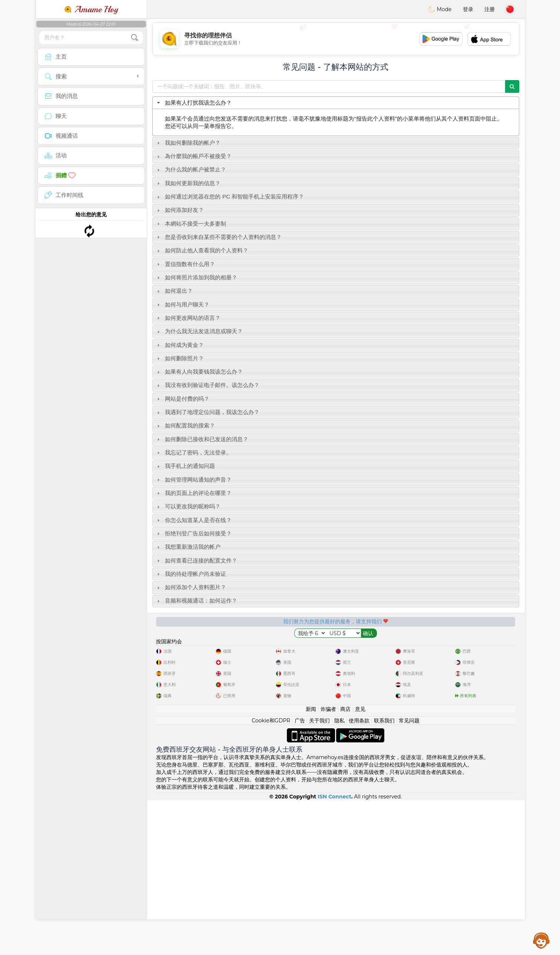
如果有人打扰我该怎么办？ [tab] (193, 103)
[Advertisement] (336, 39)
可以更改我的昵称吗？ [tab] (188, 506)
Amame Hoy (91, 9)
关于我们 (319, 875)
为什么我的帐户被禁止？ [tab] (191, 169)
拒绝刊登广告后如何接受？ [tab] (193, 533)
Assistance (541, 940)
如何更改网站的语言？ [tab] (188, 318)
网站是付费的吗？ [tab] (182, 399)
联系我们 (384, 875)
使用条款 (359, 875)
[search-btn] (135, 38)
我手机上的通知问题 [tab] (185, 466)
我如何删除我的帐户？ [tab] (188, 143)
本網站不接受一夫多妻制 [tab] (191, 224)
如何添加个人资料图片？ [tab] (191, 587)
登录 (468, 9)
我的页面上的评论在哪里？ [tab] (193, 493)
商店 (345, 864)
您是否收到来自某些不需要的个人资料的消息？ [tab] (218, 237)
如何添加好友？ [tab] (180, 210)
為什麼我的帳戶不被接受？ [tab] (193, 156)
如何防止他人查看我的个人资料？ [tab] (202, 250)
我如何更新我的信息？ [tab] (188, 183)
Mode (440, 9)
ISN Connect (334, 951)
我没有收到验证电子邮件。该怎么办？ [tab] (207, 385)
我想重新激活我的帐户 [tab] (188, 547)
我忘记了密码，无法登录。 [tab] (193, 452)
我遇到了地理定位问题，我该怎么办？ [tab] (207, 412)
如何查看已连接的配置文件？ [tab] (196, 560)
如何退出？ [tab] (174, 291)
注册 (490, 9)
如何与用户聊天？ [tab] (182, 304)
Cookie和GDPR (271, 875)
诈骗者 (328, 864)
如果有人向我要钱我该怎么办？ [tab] (199, 372)
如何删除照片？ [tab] (180, 358)
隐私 (339, 875)
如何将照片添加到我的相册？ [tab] (196, 277)
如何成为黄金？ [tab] (180, 345)
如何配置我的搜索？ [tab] (185, 425)
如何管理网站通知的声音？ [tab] (193, 480)
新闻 (311, 864)
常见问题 (409, 875)
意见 (360, 864)
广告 (300, 875)
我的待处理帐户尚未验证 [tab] (191, 574)
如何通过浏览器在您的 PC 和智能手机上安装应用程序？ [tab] (230, 196)
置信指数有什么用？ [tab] (185, 264)
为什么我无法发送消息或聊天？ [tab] (199, 331)
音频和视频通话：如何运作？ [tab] (196, 600)
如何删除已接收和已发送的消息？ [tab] (202, 439)
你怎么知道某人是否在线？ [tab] (193, 520)
